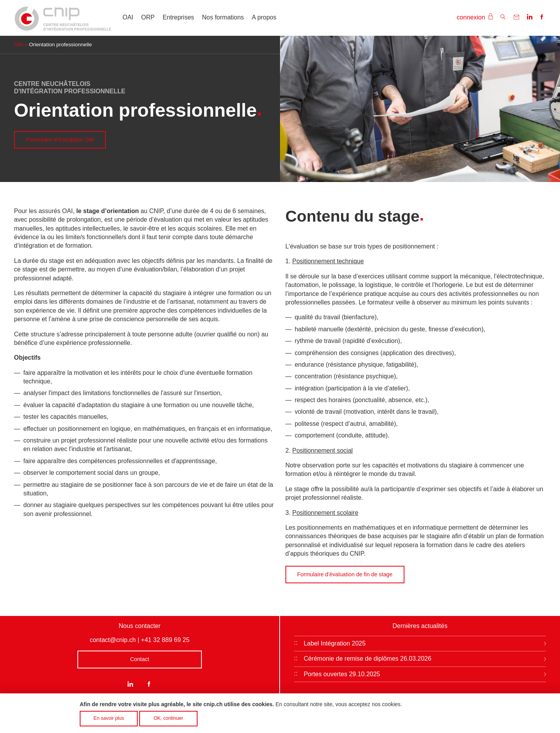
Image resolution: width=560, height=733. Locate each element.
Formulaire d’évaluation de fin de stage (345, 574)
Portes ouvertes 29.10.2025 (342, 674)
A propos (264, 17)
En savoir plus (109, 721)
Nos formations (223, 17)
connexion (474, 17)
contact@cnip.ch (113, 640)
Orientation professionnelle (61, 45)
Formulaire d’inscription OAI (60, 140)
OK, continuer (168, 721)
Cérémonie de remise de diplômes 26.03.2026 (367, 659)
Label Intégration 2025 (335, 643)
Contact (139, 659)
